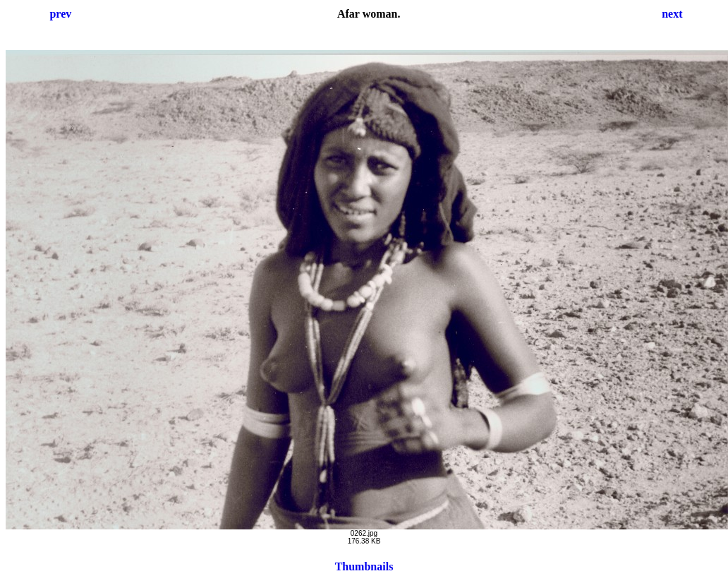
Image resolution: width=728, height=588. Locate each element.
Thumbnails (364, 566)
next (672, 14)
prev (60, 14)
